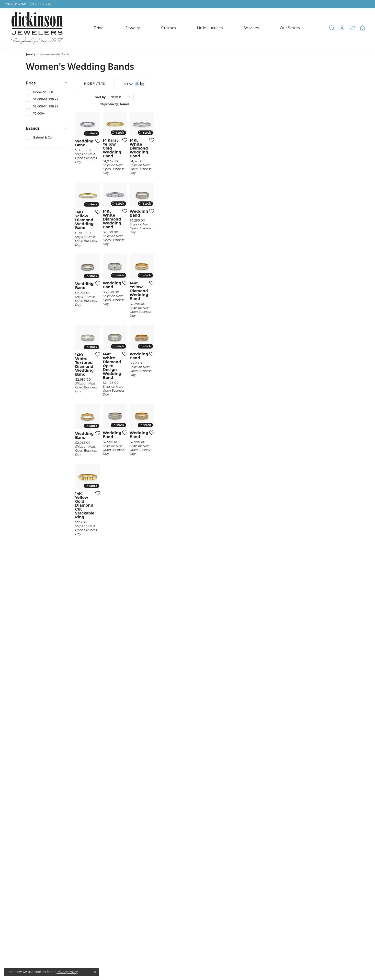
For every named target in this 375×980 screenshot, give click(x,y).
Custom (169, 28)
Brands (33, 128)
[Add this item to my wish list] (161, 205)
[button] (332, 28)
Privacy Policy (67, 972)
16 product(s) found (212, 104)
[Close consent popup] (95, 972)
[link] (28, 4)
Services (251, 28)
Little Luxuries (210, 28)
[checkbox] (40, 92)
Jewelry (133, 28)
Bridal (99, 28)
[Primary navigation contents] (197, 28)
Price (31, 83)
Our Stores (290, 28)
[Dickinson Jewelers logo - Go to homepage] (37, 28)
